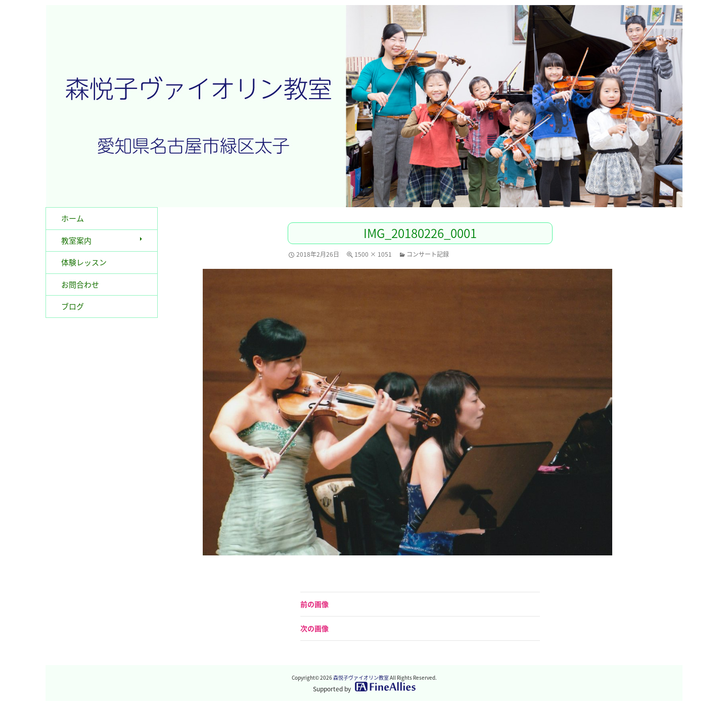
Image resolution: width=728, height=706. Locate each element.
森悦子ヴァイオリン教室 (361, 677)
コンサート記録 (428, 254)
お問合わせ (80, 285)
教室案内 (76, 241)
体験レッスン (84, 262)
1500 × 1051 (373, 254)
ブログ (73, 306)
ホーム (73, 218)
